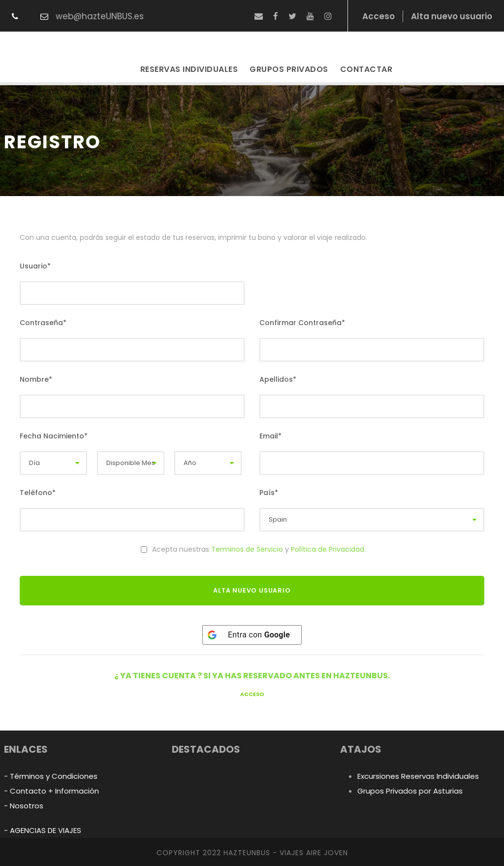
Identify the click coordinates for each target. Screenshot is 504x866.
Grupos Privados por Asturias (410, 791)
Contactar (366, 69)
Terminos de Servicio (247, 549)
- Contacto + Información (51, 791)
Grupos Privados (289, 69)
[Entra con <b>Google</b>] (252, 635)
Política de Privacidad (328, 549)
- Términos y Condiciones (51, 776)
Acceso (252, 694)
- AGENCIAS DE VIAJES (43, 830)
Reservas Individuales (189, 69)
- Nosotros (24, 806)
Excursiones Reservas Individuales (418, 776)
